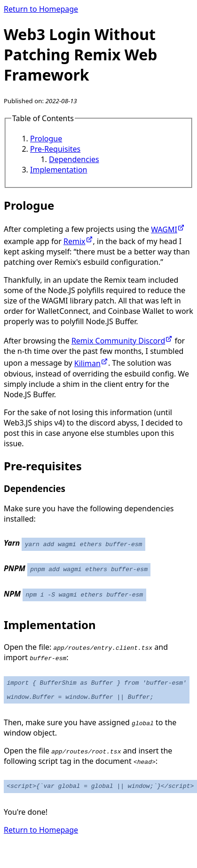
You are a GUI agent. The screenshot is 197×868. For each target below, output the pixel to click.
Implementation (59, 170)
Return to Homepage (41, 9)
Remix (78, 241)
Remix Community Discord (122, 341)
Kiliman (91, 363)
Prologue (46, 139)
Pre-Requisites (55, 149)
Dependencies (74, 159)
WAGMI (168, 229)
